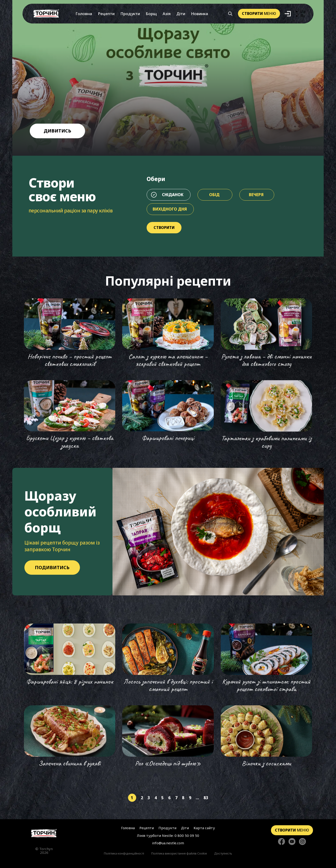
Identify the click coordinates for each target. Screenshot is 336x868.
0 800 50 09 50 (187, 835)
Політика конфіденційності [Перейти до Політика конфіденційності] (124, 853)
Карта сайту (204, 828)
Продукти (130, 14)
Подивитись (52, 567)
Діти (181, 14)
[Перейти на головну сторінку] (44, 833)
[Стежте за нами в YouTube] (292, 842)
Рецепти (106, 14)
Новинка (199, 14)
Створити (164, 228)
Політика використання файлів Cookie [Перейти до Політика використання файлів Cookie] (179, 853)
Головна (84, 14)
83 (206, 798)
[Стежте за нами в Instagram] (302, 842)
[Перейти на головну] (46, 14)
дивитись (57, 131)
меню (259, 13)
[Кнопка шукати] (230, 14)
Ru (303, 16)
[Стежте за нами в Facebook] (282, 842)
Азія (167, 14)
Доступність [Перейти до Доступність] (223, 853)
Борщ (151, 14)
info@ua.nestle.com (168, 843)
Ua (303, 11)
